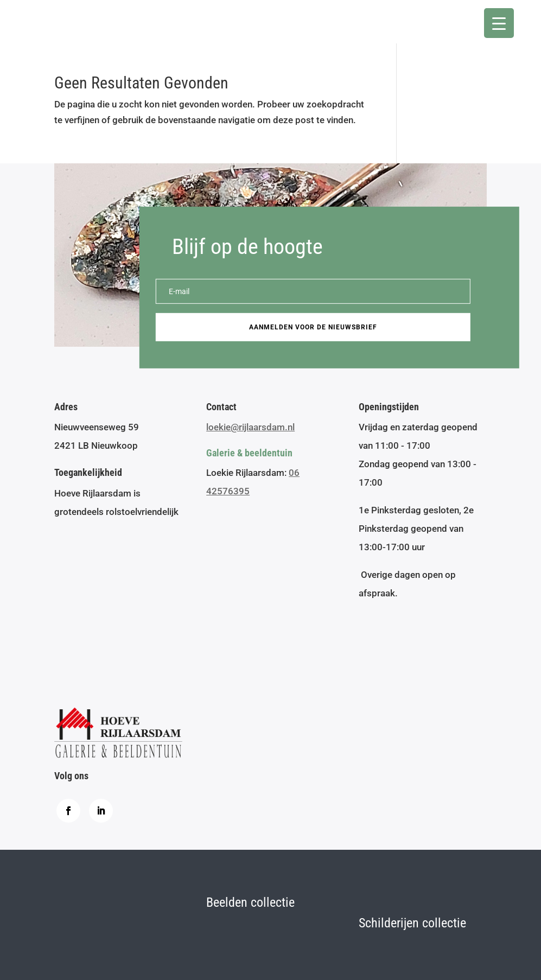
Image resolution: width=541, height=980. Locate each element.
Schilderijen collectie (412, 923)
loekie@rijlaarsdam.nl (250, 427)
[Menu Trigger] (499, 23)
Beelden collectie (250, 902)
